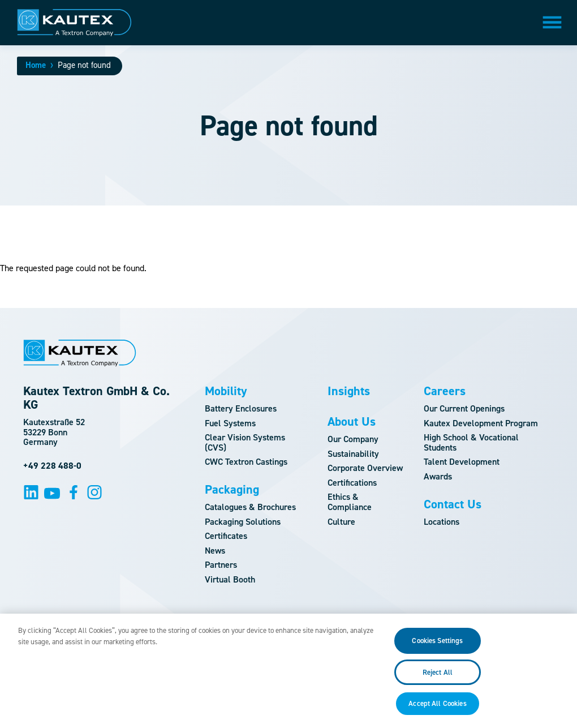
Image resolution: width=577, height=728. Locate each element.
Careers (445, 391)
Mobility (226, 391)
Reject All (438, 678)
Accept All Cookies (437, 710)
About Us (352, 422)
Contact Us (453, 504)
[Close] (565, 677)
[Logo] (74, 23)
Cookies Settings (437, 647)
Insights (349, 391)
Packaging (232, 490)
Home (36, 65)
